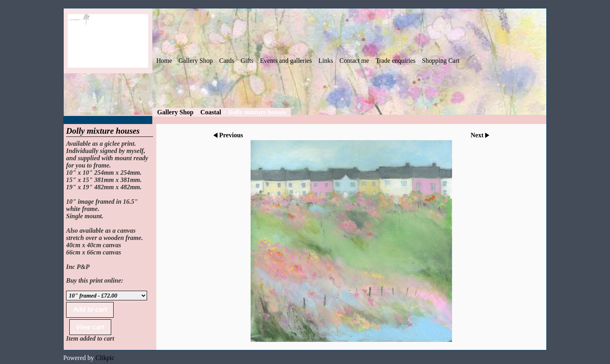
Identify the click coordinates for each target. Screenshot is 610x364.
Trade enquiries (395, 61)
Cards (227, 61)
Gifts (247, 61)
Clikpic (105, 358)
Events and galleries (286, 61)
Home (164, 61)
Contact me (354, 61)
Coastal (211, 112)
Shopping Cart (441, 61)
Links (326, 61)
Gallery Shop (196, 61)
